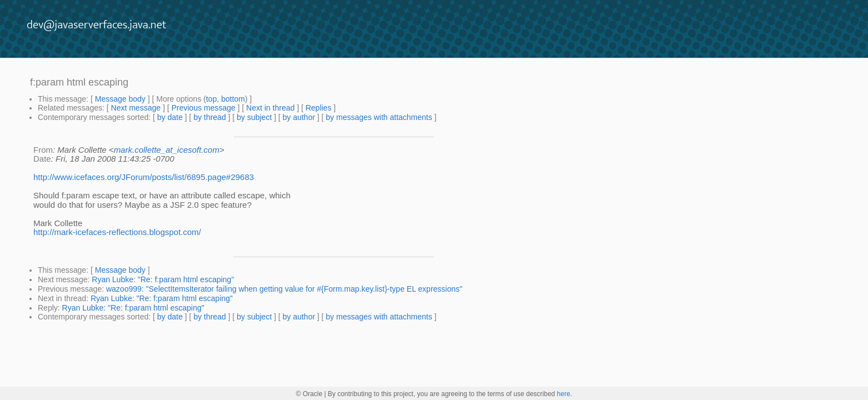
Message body (120, 99)
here (563, 394)
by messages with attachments (379, 117)
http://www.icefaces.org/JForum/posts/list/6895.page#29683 (144, 177)
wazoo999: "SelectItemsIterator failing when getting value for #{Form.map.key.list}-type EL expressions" (284, 289)
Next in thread (270, 108)
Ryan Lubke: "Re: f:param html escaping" (163, 279)
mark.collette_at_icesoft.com (167, 150)
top (211, 99)
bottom (233, 99)
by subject (254, 117)
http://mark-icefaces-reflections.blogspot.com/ (117, 232)
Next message (136, 108)
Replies (319, 108)
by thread (209, 117)
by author (298, 117)
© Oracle (310, 394)
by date (170, 117)
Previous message (203, 108)
